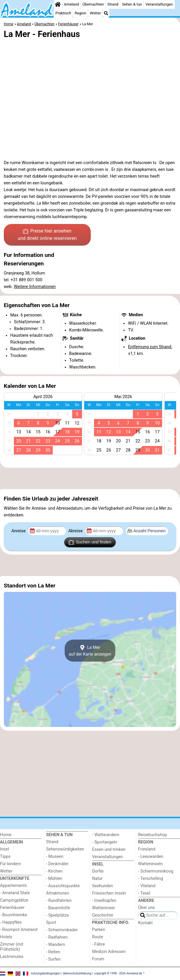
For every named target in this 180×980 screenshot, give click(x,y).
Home (6, 835)
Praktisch (63, 13)
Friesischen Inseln (109, 893)
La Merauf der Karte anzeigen (90, 651)
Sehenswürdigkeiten (65, 849)
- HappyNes (11, 922)
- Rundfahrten (59, 901)
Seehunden (103, 886)
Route (98, 937)
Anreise (19, 531)
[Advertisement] (90, 478)
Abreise (76, 531)
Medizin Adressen (109, 952)
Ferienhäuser (12, 908)
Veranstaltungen (159, 4)
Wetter (95, 13)
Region (81, 13)
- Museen (55, 857)
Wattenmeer (104, 908)
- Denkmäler (57, 864)
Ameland (71, 4)
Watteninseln (150, 864)
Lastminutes (12, 957)
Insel (4, 849)
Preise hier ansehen (47, 235)
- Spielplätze (57, 915)
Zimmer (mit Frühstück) (12, 947)
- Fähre (99, 944)
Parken (99, 930)
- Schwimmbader (62, 930)
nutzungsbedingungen (46, 973)
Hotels (6, 937)
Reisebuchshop (153, 835)
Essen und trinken (109, 849)
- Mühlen (54, 879)
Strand (113, 4)
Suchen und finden (90, 542)
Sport (51, 923)
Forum (98, 959)
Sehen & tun (132, 4)
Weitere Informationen (35, 287)
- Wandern (55, 945)
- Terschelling (151, 879)
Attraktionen (57, 893)
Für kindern (11, 864)
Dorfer (98, 871)
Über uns (147, 908)
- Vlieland (147, 886)
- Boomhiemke (14, 915)
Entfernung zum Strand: (150, 347)
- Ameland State (15, 893)
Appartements (13, 886)
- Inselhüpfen (104, 901)
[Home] (58, 4)
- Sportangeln (105, 842)
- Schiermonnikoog (156, 871)
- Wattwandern (106, 835)
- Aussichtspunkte (63, 886)
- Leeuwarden (151, 857)
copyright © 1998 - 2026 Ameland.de (118, 973)
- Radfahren (57, 937)
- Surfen (53, 959)
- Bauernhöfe (58, 908)
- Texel (144, 893)
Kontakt (146, 923)
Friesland (147, 849)
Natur (98, 879)
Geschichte (103, 915)
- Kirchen (54, 871)
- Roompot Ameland (19, 930)
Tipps (5, 857)
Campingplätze (14, 900)
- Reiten (53, 952)
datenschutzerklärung (77, 973)
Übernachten (93, 4)
